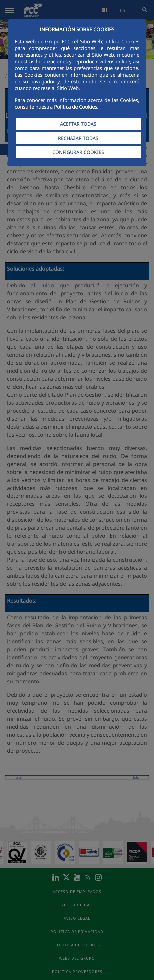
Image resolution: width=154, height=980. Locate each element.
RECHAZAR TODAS (78, 138)
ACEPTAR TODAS (78, 124)
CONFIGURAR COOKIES (78, 152)
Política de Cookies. (76, 107)
